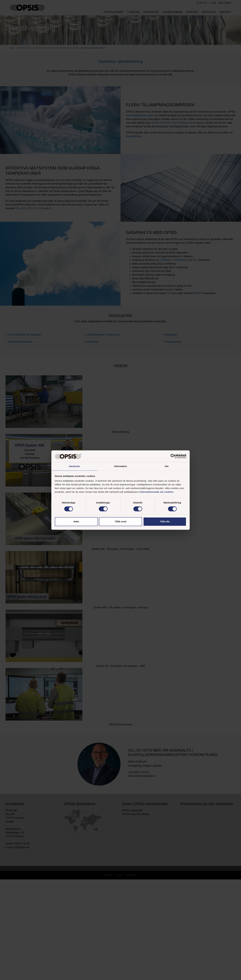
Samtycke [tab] (74, 466)
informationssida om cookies (156, 492)
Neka (76, 522)
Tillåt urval (121, 522)
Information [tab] (120, 466)
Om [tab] (167, 466)
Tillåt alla (165, 522)
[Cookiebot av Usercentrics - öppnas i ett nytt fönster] (173, 456)
